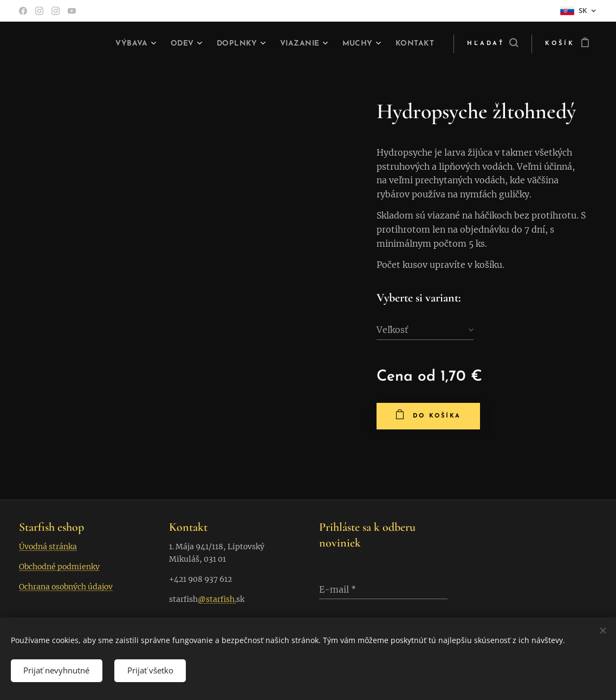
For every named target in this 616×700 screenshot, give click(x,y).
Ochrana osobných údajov (66, 587)
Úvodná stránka (48, 546)
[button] (492, 44)
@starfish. (217, 599)
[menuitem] (125, 44)
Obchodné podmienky (59, 566)
